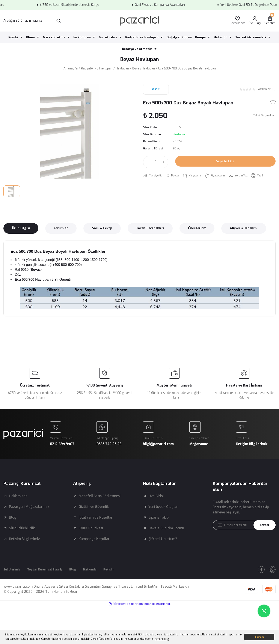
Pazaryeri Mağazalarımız (29, 516)
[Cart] (270, 21)
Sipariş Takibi (159, 526)
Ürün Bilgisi (21, 230)
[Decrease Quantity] (147, 164)
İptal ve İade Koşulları (96, 526)
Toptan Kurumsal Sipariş (51, 579)
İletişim (121, 579)
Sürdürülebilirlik (22, 537)
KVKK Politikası (91, 537)
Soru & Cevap (102, 230)
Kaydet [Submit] (263, 534)
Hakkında (101, 579)
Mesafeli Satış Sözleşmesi (100, 505)
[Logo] (139, 21)
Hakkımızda (18, 505)
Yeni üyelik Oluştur (163, 516)
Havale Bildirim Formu (166, 537)
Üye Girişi (156, 505)
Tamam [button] (259, 637)
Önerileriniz (197, 230)
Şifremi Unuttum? (163, 548)
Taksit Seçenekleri (150, 230)
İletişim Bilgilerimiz (24, 548)
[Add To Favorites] (273, 104)
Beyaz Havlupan (140, 60)
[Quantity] (156, 164)
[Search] (32, 21)
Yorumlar (61, 230)
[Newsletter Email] (244, 534)
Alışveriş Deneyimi (244, 230)
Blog (13, 526)
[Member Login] (255, 21)
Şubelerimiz (13, 579)
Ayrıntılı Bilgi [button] (162, 639)
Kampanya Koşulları (95, 548)
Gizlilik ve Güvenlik (94, 516)
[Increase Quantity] (164, 164)
